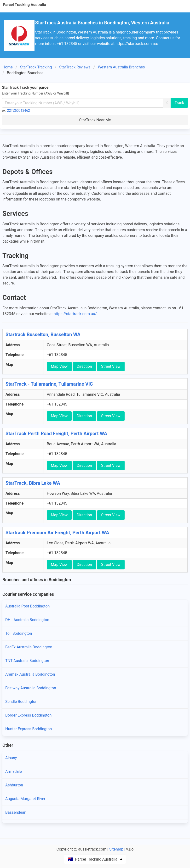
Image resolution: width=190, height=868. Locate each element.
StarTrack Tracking (36, 67)
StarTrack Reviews (75, 67)
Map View (59, 366)
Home (8, 67)
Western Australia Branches (121, 67)
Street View (111, 366)
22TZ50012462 (19, 111)
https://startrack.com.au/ (75, 314)
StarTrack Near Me (95, 120)
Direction (84, 366)
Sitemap (116, 849)
